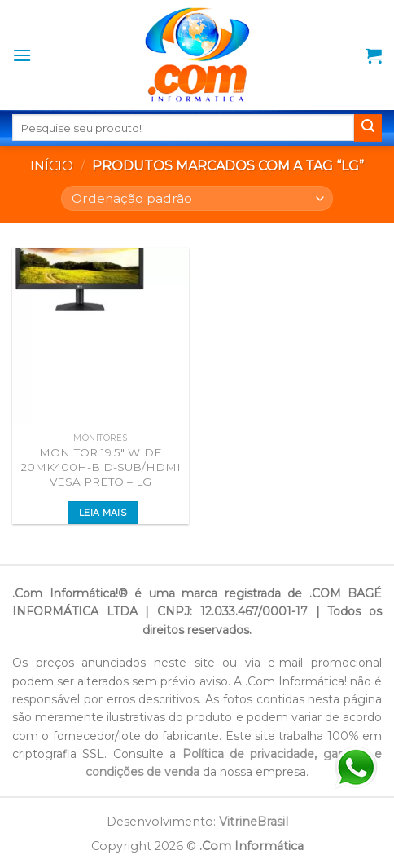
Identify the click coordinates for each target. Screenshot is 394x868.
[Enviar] (368, 128)
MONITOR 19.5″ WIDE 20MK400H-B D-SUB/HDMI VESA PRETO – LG (101, 467)
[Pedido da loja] (197, 198)
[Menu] (22, 55)
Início (52, 166)
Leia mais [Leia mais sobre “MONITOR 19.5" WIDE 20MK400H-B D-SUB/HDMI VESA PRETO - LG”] (103, 513)
